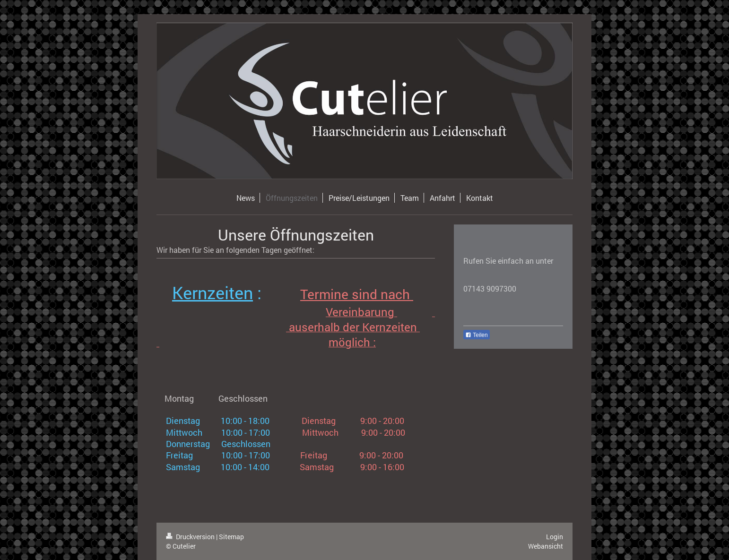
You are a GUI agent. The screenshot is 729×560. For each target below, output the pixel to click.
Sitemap (231, 537)
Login (555, 537)
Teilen (476, 335)
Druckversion (191, 537)
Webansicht (546, 546)
